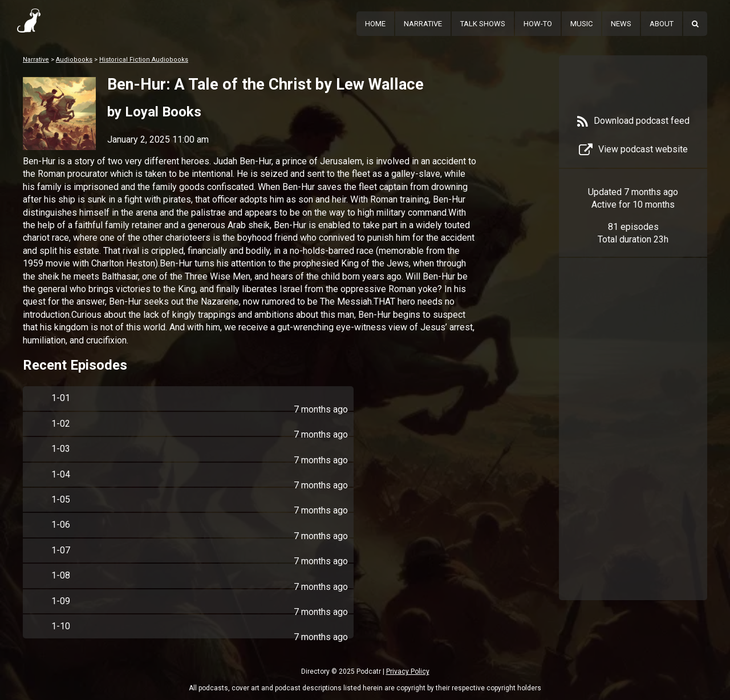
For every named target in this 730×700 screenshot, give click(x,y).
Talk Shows (483, 24)
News (621, 24)
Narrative (423, 24)
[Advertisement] (633, 446)
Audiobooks (74, 60)
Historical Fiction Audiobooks (144, 60)
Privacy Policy (408, 671)
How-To (538, 24)
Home (375, 24)
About (662, 24)
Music (581, 24)
